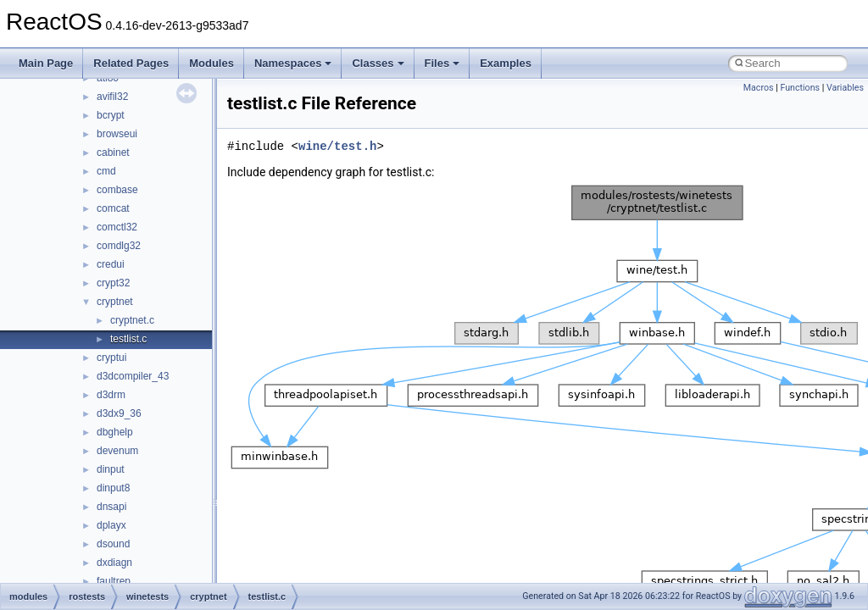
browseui (117, 134)
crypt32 (113, 283)
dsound (113, 544)
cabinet (113, 152)
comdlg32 (119, 246)
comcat (113, 208)
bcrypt (111, 115)
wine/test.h (337, 146)
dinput (111, 469)
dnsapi (111, 507)
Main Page (46, 63)
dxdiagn (114, 563)
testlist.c (128, 339)
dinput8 (113, 488)
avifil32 (112, 97)
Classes (378, 63)
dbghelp (115, 432)
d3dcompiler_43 (133, 376)
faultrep (114, 581)
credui (111, 264)
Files (442, 63)
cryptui (111, 358)
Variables (845, 88)
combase (117, 190)
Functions (800, 88)
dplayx (111, 525)
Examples (506, 63)
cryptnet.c (132, 320)
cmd (106, 171)
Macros (759, 88)
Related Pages (131, 63)
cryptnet (115, 302)
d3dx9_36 (119, 413)
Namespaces (293, 63)
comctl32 (117, 227)
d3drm (111, 395)
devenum (117, 451)
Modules (211, 63)
